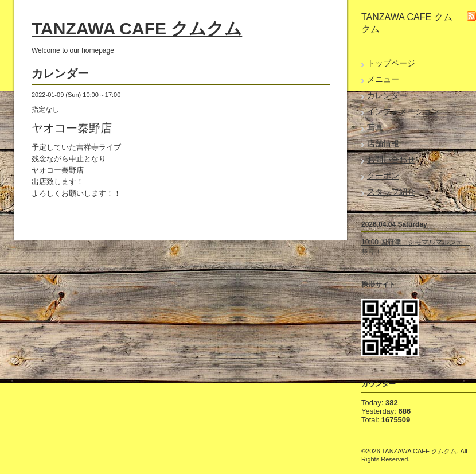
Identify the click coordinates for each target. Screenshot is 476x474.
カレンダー (387, 95)
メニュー (383, 79)
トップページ (391, 63)
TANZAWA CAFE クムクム (137, 28)
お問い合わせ (391, 160)
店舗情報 (383, 143)
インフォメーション (403, 111)
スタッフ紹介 (391, 192)
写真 (375, 127)
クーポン (383, 176)
